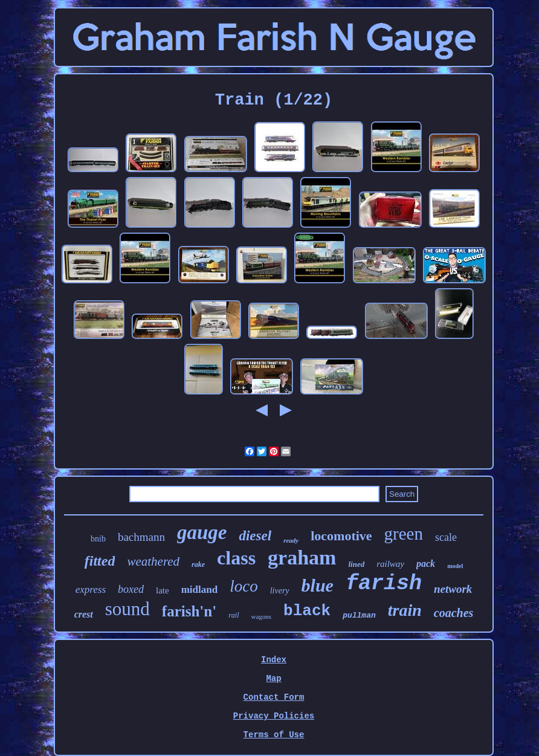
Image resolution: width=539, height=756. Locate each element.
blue (318, 585)
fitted (100, 561)
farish (384, 584)
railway (390, 564)
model (455, 566)
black (307, 611)
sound (127, 609)
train (405, 610)
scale (446, 537)
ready (291, 540)
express (91, 590)
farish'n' (189, 611)
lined (356, 564)
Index (274, 660)
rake (198, 564)
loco (244, 586)
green (404, 534)
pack (426, 564)
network (453, 589)
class (236, 558)
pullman (359, 615)
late (163, 590)
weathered (153, 561)
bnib (98, 539)
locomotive (341, 536)
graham (302, 557)
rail (234, 615)
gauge (202, 532)
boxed (131, 589)
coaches (454, 613)
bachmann (141, 537)
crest (84, 614)
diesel (255, 536)
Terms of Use (274, 735)
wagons (262, 616)
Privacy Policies (274, 716)
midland (199, 590)
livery (280, 591)
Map (273, 679)
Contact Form (274, 697)
